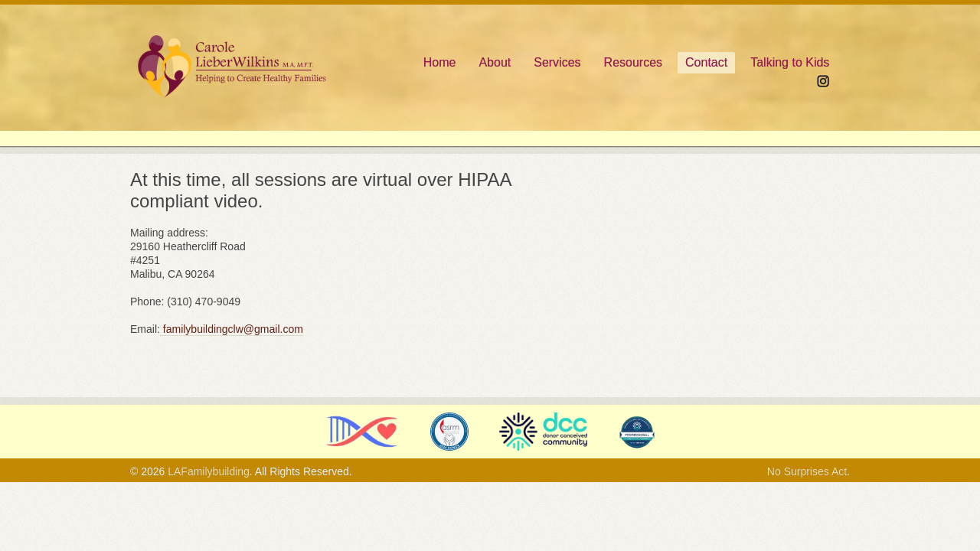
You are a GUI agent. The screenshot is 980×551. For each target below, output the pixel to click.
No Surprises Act (807, 471)
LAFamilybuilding (209, 471)
